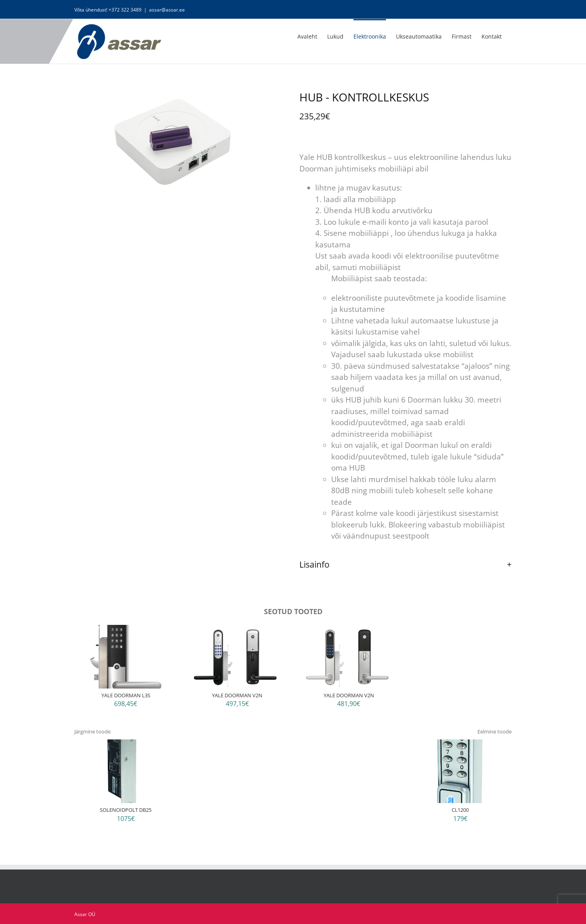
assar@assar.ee (167, 10)
